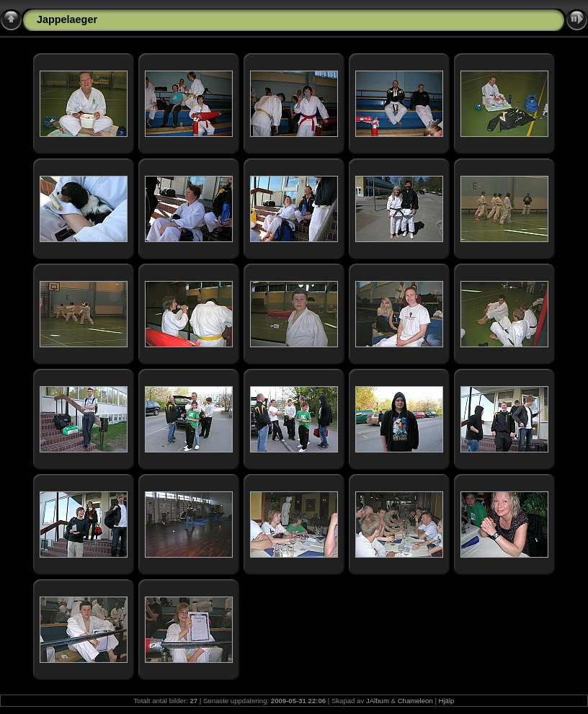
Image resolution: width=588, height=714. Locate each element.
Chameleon (415, 701)
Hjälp (447, 701)
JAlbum (378, 701)
